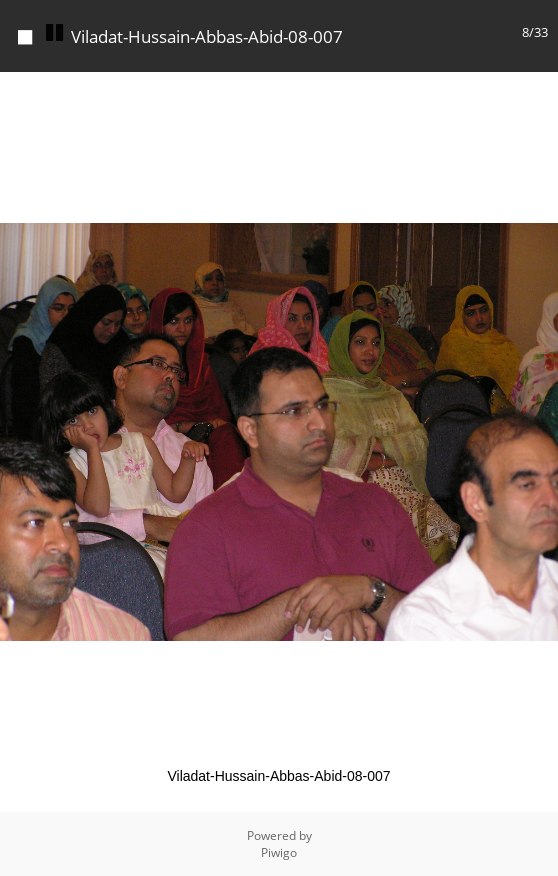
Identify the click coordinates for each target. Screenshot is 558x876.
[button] (540, 90)
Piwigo (279, 852)
